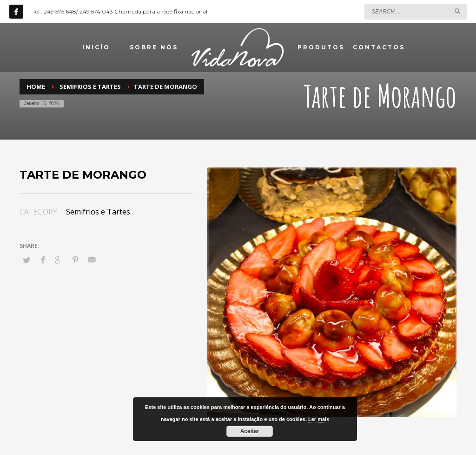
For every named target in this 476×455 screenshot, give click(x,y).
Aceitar (250, 431)
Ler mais (319, 419)
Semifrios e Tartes (98, 212)
